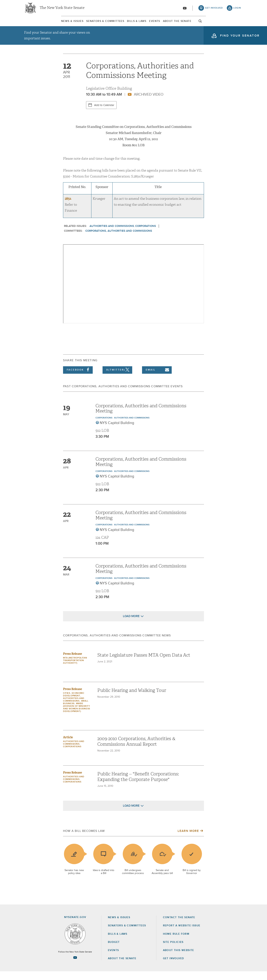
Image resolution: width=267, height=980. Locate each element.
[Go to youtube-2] (185, 9)
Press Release (72, 662)
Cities (67, 702)
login (237, 9)
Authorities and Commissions (112, 235)
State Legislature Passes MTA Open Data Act (144, 664)
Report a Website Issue (182, 934)
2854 (68, 207)
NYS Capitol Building (117, 431)
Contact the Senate (179, 926)
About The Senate (207, 24)
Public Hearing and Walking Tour (132, 699)
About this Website (179, 959)
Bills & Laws (133, 24)
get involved (214, 9)
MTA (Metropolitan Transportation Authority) (75, 669)
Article (68, 746)
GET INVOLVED (174, 967)
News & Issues (35, 24)
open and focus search (237, 25)
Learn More (188, 839)
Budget (114, 951)
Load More (131, 625)
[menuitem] (35, 24)
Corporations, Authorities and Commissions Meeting (141, 417)
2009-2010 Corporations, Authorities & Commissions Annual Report (136, 750)
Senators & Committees (85, 24)
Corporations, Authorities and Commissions (119, 239)
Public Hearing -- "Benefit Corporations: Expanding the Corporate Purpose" (138, 785)
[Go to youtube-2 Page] (75, 966)
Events (168, 24)
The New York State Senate (62, 9)
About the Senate (122, 967)
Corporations (146, 235)
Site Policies (173, 951)
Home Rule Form (176, 942)
